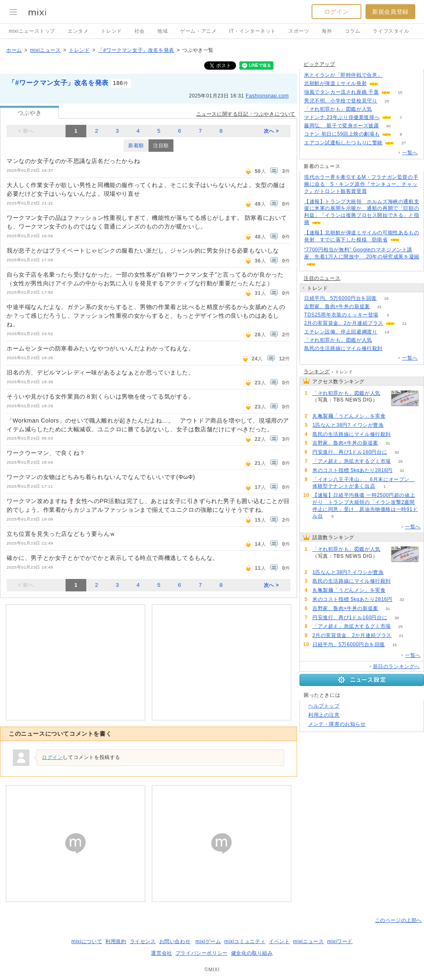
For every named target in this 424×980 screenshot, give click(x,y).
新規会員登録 (390, 12)
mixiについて (87, 941)
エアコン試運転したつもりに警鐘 (343, 143)
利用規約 (116, 941)
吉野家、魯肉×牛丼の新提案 (337, 306)
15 (386, 298)
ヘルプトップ (324, 706)
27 (403, 143)
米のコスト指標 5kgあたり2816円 (352, 470)
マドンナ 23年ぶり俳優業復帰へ (342, 117)
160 (382, 109)
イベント (279, 941)
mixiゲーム (208, 941)
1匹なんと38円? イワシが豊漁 (348, 425)
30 (397, 452)
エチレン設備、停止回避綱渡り (341, 332)
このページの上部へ (398, 920)
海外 (327, 31)
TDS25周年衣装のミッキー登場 (341, 315)
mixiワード (340, 941)
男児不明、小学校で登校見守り (341, 101)
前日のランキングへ (396, 666)
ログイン (336, 12)
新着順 (136, 146)
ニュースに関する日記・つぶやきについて (246, 114)
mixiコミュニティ (245, 941)
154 (392, 75)
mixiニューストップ (32, 31)
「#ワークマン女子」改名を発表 (136, 50)
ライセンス (143, 941)
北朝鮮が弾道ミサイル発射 (335, 83)
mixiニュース (45, 50)
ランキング (317, 372)
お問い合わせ (175, 941)
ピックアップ (319, 64)
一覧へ (410, 153)
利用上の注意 (324, 715)
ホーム (14, 50)
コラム (353, 31)
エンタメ (78, 31)
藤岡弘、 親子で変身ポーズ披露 (341, 126)
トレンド (111, 31)
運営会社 (161, 953)
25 (387, 101)
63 (395, 416)
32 (402, 471)
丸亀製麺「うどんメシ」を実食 (349, 416)
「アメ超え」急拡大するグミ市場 (352, 461)
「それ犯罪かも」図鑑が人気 (338, 109)
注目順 (161, 146)
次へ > (272, 131)
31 (379, 307)
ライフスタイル (391, 31)
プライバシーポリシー (202, 953)
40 (389, 126)
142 (393, 425)
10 (400, 92)
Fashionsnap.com (267, 96)
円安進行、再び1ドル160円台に (350, 452)
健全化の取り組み (252, 953)
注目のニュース (322, 278)
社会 (140, 31)
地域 (162, 31)
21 (404, 323)
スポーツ (299, 31)
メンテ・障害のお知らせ (337, 724)
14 (387, 332)
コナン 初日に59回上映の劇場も (342, 134)
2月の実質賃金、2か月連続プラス (344, 323)
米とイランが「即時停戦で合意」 (343, 75)
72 (392, 349)
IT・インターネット (252, 31)
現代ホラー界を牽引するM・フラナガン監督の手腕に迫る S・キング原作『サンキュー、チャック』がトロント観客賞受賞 (361, 184)
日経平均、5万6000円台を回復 (340, 298)
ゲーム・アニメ (198, 31)
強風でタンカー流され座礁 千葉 (341, 92)
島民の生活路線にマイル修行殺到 (343, 348)
